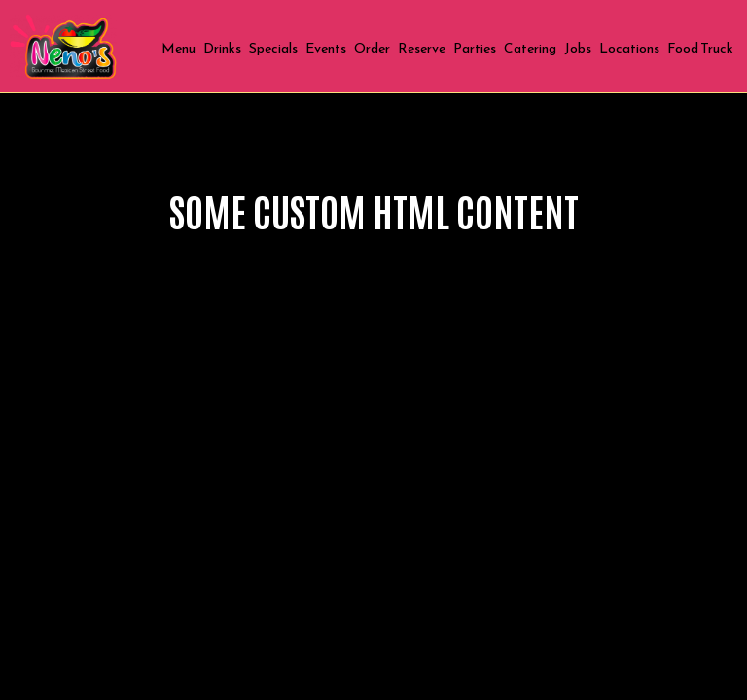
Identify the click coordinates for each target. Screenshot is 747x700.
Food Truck (700, 49)
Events (326, 49)
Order (372, 49)
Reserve (422, 49)
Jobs (578, 49)
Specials (273, 49)
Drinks (222, 49)
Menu (178, 49)
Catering (530, 49)
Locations (629, 49)
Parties (475, 49)
